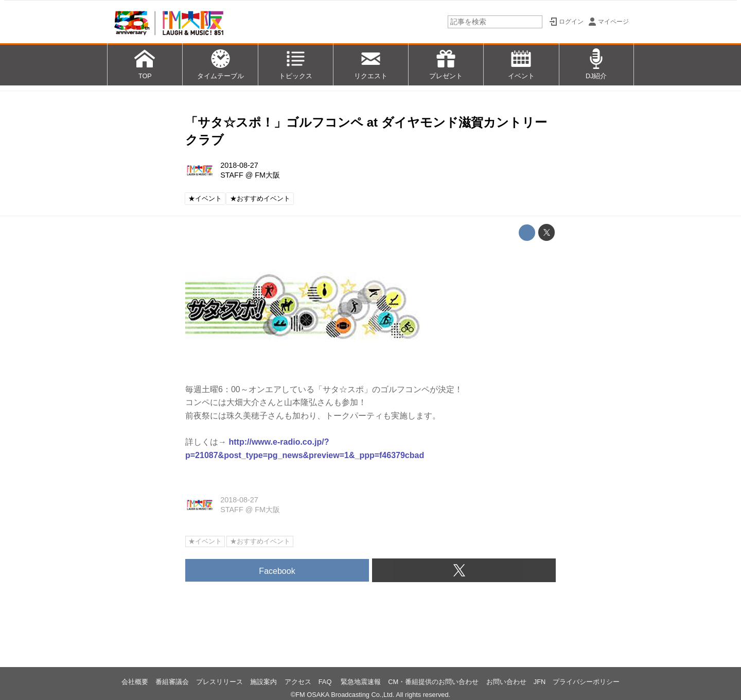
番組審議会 (172, 682)
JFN (540, 682)
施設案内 (263, 682)
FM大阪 (267, 175)
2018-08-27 (239, 165)
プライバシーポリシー (586, 682)
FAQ (326, 682)
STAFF (232, 175)
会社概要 (135, 682)
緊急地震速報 (361, 682)
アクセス (298, 682)
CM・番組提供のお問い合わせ (433, 682)
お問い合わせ (506, 682)
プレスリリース (219, 682)
